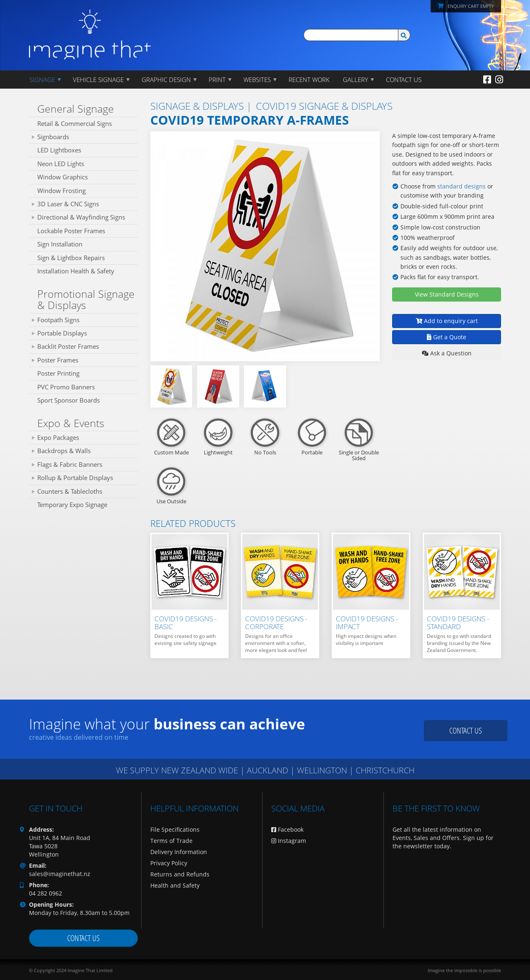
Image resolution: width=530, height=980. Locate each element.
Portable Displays (62, 333)
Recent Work (309, 80)
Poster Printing (58, 373)
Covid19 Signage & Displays (324, 106)
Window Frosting (61, 191)
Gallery (355, 80)
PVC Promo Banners (66, 387)
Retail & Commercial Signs (75, 123)
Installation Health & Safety (76, 271)
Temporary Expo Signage (72, 504)
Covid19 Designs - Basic (185, 623)
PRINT (217, 80)
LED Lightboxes (59, 150)
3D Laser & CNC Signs (68, 204)
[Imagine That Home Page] (90, 29)
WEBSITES (257, 80)
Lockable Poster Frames (71, 231)
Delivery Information (179, 852)
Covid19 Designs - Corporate (276, 623)
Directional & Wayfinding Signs (81, 217)
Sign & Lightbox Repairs (71, 258)
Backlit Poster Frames (68, 346)
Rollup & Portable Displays (75, 478)
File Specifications (175, 829)
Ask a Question (447, 353)
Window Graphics (63, 177)
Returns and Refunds (180, 874)
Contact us (466, 730)
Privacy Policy (169, 863)
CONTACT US (404, 80)
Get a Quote (447, 337)
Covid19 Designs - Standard (458, 623)
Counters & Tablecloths (70, 491)
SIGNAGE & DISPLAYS (197, 106)
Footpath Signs (58, 320)
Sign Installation (60, 244)
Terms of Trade (171, 841)
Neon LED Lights (61, 164)
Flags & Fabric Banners (70, 464)
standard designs (461, 186)
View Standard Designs (447, 294)
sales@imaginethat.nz (60, 874)
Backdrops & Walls (64, 451)
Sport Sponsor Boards (69, 400)
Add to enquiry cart (447, 321)
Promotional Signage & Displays (86, 299)
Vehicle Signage (98, 80)
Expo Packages (58, 437)
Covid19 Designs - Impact (367, 623)
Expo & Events (71, 423)
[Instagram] (499, 79)
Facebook (287, 829)
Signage (42, 80)
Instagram (289, 841)
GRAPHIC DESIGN (166, 80)
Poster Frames (58, 360)
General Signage (76, 109)
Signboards (53, 137)
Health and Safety (175, 885)
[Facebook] (487, 79)
